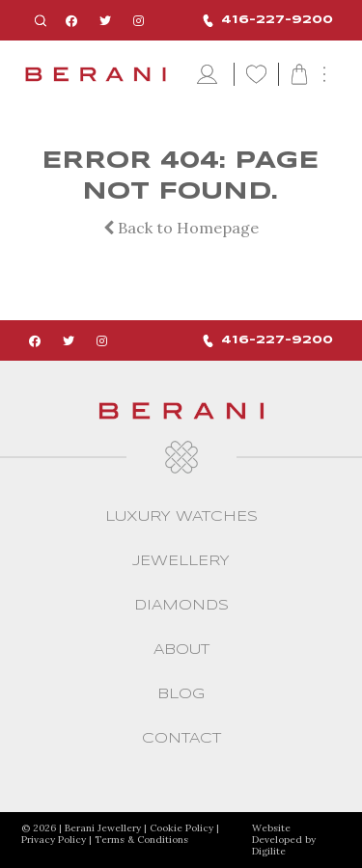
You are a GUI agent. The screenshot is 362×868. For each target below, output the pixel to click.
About (181, 650)
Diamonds (181, 606)
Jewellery (181, 561)
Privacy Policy (54, 840)
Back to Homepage (181, 228)
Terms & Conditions (141, 840)
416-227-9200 (268, 21)
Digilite (269, 851)
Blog (181, 694)
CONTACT (181, 739)
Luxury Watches (181, 517)
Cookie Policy (181, 828)
